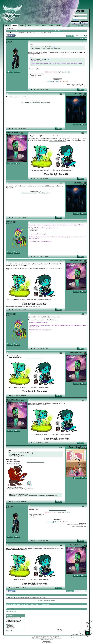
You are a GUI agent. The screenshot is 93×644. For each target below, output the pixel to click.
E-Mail (36, 638)
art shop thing (10, 597)
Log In (84, 23)
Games (51, 26)
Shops (22, 26)
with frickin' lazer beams (40, 597)
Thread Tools (83, 38)
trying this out (30, 597)
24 (82, 36)
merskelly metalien (22, 597)
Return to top (46, 641)
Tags (8, 595)
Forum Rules (9, 630)
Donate (59, 26)
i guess (15, 597)
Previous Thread (43, 601)
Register (75, 23)
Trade (29, 26)
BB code (8, 624)
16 (81, 36)
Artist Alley (23, 33)
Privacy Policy (51, 638)
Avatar (37, 26)
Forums (14, 26)
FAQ (17, 31)
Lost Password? (80, 26)
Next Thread (51, 601)
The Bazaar (16, 33)
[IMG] (8, 627)
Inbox (44, 26)
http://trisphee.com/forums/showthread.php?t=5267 (35, 102)
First (76, 36)
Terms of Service (43, 638)
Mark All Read (58, 31)
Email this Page (12, 611)
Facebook (46, 639)
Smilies (8, 625)
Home (7, 26)
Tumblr (51, 639)
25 (84, 36)
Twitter (42, 639)
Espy (8, 41)
